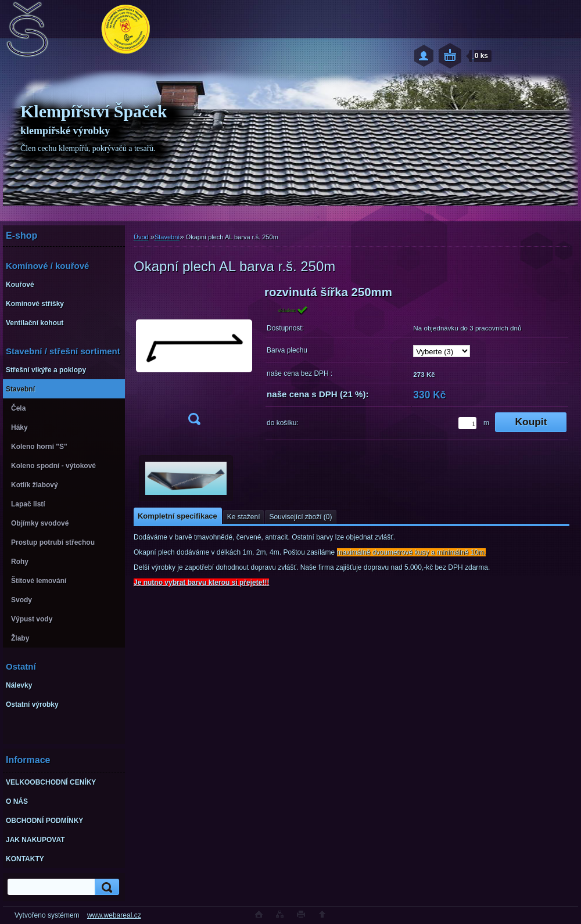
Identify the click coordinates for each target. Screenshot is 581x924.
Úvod (141, 237)
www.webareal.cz (114, 915)
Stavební (167, 237)
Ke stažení (244, 517)
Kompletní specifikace (177, 516)
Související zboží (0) (300, 517)
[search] (105, 887)
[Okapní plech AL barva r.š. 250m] (194, 359)
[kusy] (467, 423)
